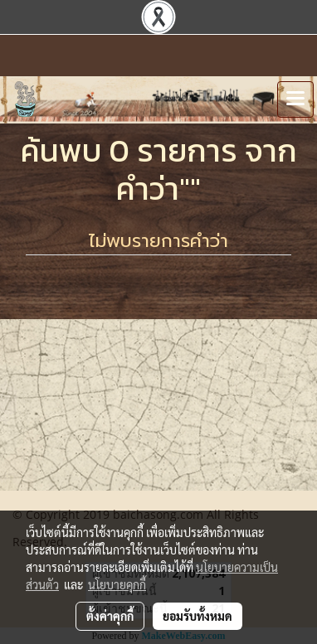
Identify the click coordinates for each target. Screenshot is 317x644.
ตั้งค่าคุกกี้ (110, 616)
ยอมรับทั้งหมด (198, 616)
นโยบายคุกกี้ (117, 584)
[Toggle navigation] (295, 99)
